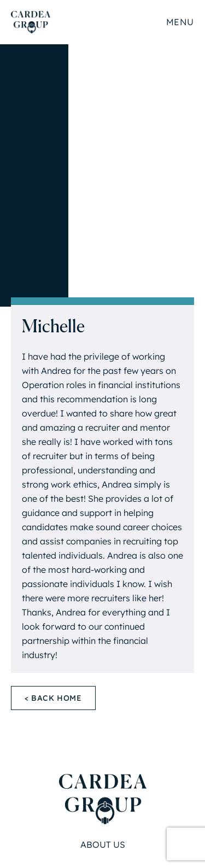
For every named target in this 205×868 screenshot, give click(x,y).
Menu (180, 22)
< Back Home (53, 698)
